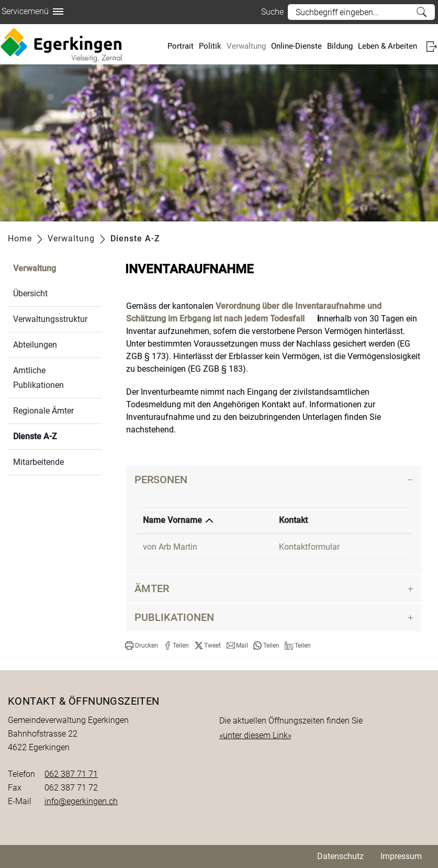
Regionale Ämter (43, 411)
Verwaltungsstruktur (50, 319)
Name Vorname (172, 520)
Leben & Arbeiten (388, 46)
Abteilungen (35, 345)
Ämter (152, 588)
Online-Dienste (296, 46)
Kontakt (293, 520)
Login (431, 46)
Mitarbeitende (38, 462)
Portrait (181, 46)
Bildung (340, 46)
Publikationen (174, 617)
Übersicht (30, 293)
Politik (210, 46)
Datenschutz (340, 856)
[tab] (274, 480)
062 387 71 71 (71, 774)
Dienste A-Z (57, 435)
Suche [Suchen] (422, 12)
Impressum (401, 856)
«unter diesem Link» (255, 735)
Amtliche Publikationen (38, 378)
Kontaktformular (309, 547)
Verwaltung (246, 46)
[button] (141, 646)
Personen (161, 480)
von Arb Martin (170, 547)
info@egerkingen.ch (81, 801)
